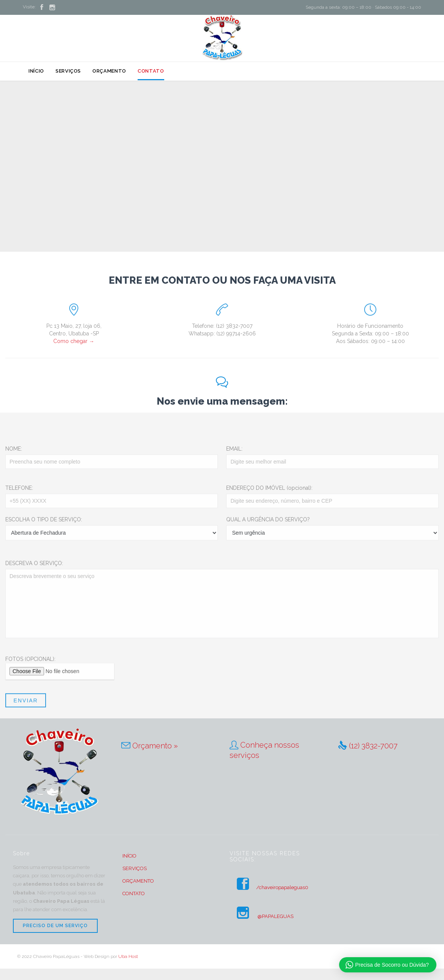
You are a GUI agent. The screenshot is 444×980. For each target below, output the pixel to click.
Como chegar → (74, 341)
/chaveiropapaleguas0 (269, 887)
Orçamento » (155, 746)
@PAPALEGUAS (262, 916)
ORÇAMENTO (138, 881)
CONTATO (134, 893)
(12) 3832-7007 (373, 746)
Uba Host (128, 956)
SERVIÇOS (135, 868)
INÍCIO (129, 856)
